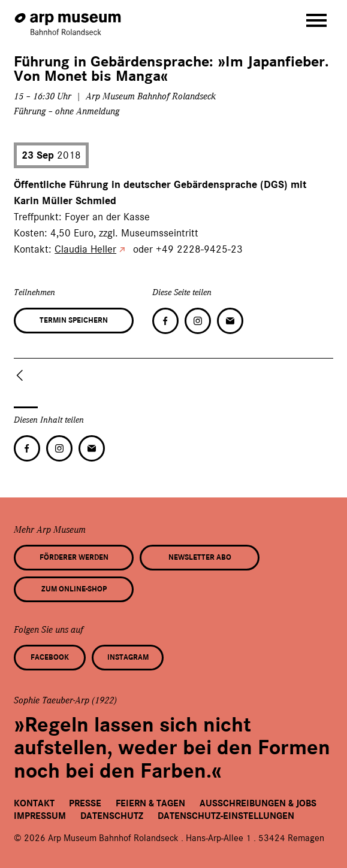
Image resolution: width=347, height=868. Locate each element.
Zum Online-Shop (74, 589)
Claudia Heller (85, 249)
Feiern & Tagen (150, 803)
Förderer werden (74, 557)
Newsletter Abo (200, 557)
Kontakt (34, 803)
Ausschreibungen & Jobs (258, 803)
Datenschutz (112, 816)
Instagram (128, 657)
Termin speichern (74, 320)
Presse (85, 803)
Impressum (40, 816)
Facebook (50, 657)
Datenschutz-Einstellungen (226, 816)
